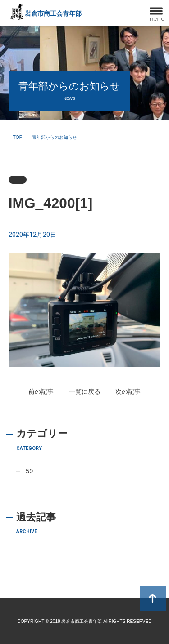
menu (156, 18)
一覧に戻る (85, 391)
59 (29, 471)
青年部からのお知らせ (55, 137)
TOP (18, 137)
